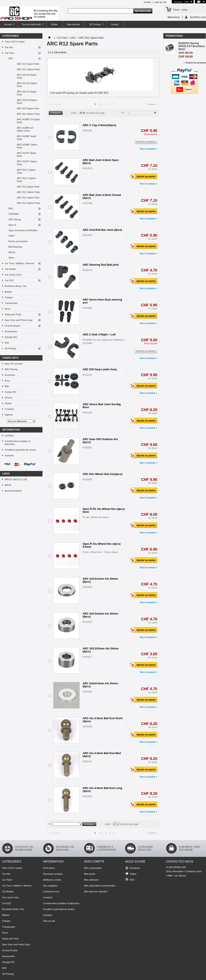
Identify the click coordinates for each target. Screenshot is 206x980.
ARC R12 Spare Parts (28, 187)
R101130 (87, 413)
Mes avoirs (90, 874)
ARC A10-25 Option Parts (27, 85)
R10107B (87, 203)
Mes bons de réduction (96, 892)
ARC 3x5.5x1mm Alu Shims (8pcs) (100, 580)
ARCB (8, 485)
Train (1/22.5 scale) (15, 42)
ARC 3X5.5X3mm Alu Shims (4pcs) (101, 650)
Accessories (11, 331)
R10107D (87, 270)
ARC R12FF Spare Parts (26, 154)
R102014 (87, 587)
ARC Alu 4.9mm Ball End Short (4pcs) (103, 720)
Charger (9, 297)
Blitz (7, 386)
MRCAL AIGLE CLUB (16, 479)
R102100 (87, 727)
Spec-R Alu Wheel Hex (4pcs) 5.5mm (102, 545)
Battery (8, 292)
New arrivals (73, 24)
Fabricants (10, 358)
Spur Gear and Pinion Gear (19, 320)
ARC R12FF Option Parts (27, 163)
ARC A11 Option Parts (28, 69)
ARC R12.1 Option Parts (26, 180)
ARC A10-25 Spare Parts (27, 76)
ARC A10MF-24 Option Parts (25, 129)
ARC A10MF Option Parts (27, 146)
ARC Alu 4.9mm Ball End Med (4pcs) (102, 755)
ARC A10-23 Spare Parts (27, 93)
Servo (8, 309)
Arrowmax (10, 375)
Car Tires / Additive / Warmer (19, 263)
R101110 (87, 375)
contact (147, 2)
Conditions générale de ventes (20, 450)
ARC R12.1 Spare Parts (26, 171)
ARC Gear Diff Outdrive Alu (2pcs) (100, 441)
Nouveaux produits (53, 874)
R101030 (87, 131)
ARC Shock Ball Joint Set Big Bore (102, 406)
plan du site (161, 2)
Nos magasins (50, 886)
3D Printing (94, 26)
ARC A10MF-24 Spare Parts (28, 121)
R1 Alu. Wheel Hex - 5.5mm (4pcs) (100, 552)
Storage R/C (11, 337)
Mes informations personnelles (100, 886)
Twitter (133, 874)
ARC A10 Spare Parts (28, 108)
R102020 (87, 692)
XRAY (11, 236)
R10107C (87, 235)
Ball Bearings (15, 247)
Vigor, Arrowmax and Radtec (23, 230)
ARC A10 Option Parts (28, 114)
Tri (123, 113)
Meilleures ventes (52, 880)
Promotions (174, 36)
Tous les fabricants (31, 26)
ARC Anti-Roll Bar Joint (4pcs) (102, 230)
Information (11, 430)
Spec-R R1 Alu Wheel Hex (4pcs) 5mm (104, 510)
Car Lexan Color (13, 275)
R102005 (87, 479)
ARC (11, 58)
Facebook (135, 868)
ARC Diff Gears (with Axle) (100, 369)
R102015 (87, 622)
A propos (9, 455)
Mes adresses (91, 880)
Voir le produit (147, 149)
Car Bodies (10, 269)
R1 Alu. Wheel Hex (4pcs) (96, 517)
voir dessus (180, 876)
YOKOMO (14, 214)
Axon (7, 381)
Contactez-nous (51, 892)
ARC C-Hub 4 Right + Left (99, 334)
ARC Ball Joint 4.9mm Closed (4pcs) (102, 196)
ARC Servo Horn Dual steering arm (102, 301)
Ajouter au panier (144, 176)
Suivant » (152, 104)
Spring (12, 252)
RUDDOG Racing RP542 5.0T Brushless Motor (192, 46)
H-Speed (9, 409)
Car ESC (9, 280)
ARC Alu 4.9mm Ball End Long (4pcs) (102, 789)
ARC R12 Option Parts (28, 192)
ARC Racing (11, 369)
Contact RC (11, 392)
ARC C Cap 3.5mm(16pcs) (99, 125)
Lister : (75, 113)
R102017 (87, 657)
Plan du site (49, 921)
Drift (7, 343)
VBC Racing (15, 219)
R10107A (87, 168)
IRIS (11, 208)
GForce (9, 398)
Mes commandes (93, 868)
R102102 (87, 796)
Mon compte (94, 861)
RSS (132, 880)
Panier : (180, 10)
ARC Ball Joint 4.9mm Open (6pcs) (101, 162)
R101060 (87, 308)
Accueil (7, 26)
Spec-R (12, 225)
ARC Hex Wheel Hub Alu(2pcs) (102, 474)
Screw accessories (18, 241)
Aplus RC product (14, 364)
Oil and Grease (12, 326)
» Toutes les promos (195, 63)
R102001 (87, 447)
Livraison (9, 435)
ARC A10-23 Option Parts (27, 102)
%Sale (54, 24)
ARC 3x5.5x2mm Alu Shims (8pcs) (100, 615)
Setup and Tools (13, 314)
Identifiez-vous (198, 17)
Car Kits (9, 47)
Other (11, 258)
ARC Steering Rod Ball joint (101, 265)
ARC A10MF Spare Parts (27, 138)
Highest (9, 415)
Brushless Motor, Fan (16, 286)
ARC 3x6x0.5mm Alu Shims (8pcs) (100, 685)
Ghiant (8, 403)
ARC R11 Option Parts (28, 203)
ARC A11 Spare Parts (28, 64)
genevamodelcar (13, 491)
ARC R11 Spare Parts (28, 198)
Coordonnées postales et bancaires (17, 443)
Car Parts (9, 53)
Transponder (11, 303)
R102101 (87, 761)
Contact (115, 24)
